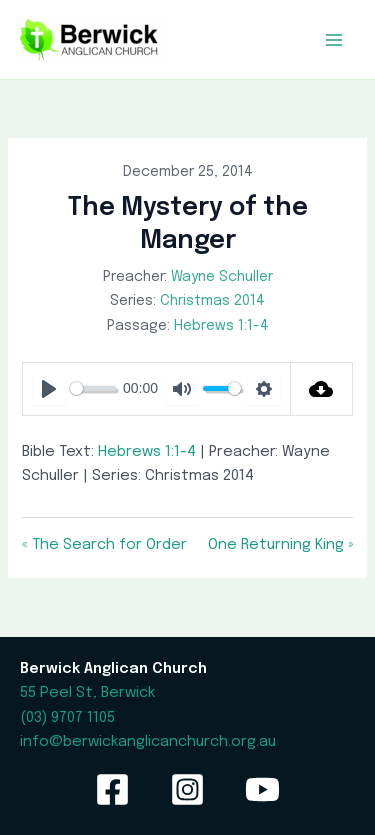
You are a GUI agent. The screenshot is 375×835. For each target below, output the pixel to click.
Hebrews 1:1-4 (221, 326)
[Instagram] (187, 789)
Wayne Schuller (222, 277)
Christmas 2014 (212, 301)
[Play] (49, 389)
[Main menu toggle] (334, 40)
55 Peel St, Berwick (87, 692)
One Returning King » (280, 544)
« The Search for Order (104, 544)
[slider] (92, 388)
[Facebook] (112, 789)
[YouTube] (262, 789)
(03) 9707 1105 (67, 717)
